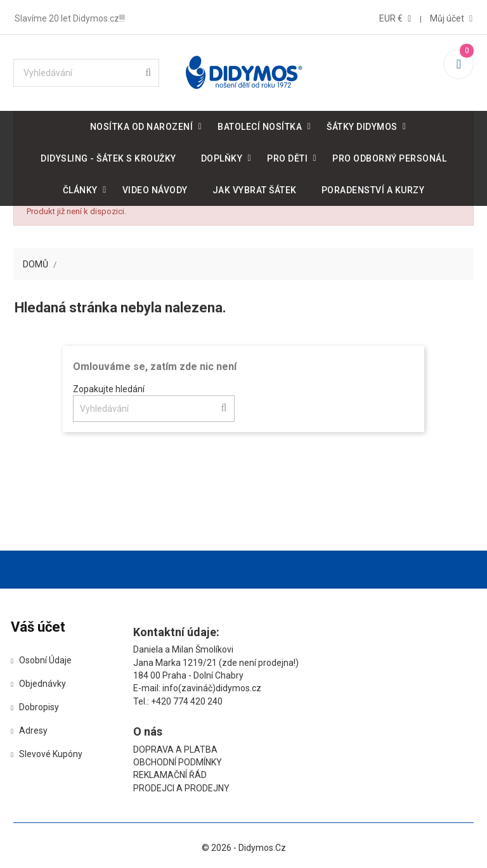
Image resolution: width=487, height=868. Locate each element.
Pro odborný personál (389, 156)
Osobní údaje (49, 662)
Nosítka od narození (142, 124)
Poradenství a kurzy (373, 188)
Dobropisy (42, 709)
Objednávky (46, 686)
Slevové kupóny (54, 756)
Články (80, 188)
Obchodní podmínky (336, 664)
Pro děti (287, 156)
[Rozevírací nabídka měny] (394, 16)
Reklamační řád (328, 677)
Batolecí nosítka (260, 124)
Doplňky (222, 156)
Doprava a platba (334, 651)
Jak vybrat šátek (255, 188)
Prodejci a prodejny (340, 690)
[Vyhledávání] (88, 70)
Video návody (155, 188)
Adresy (37, 732)
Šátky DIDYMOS (362, 124)
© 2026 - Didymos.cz (244, 817)
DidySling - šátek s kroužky (108, 156)
